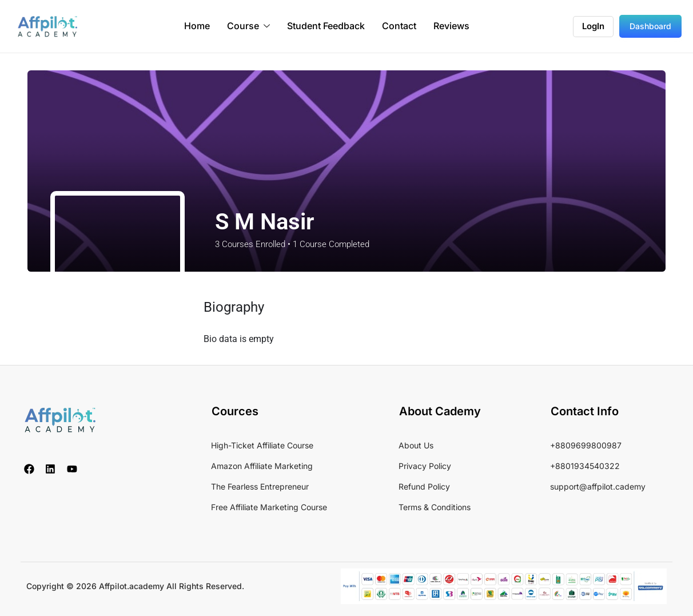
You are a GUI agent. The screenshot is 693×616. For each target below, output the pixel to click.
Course (248, 27)
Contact (399, 26)
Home (197, 26)
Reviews (451, 26)
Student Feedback (326, 26)
